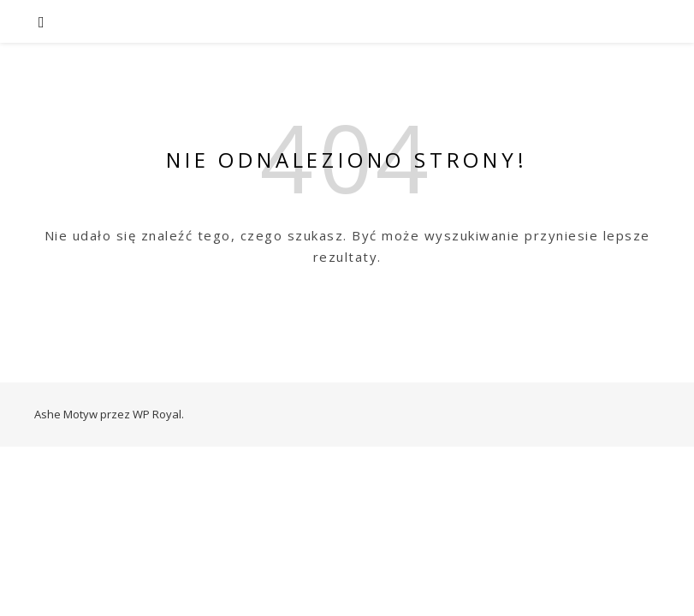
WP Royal (157, 414)
